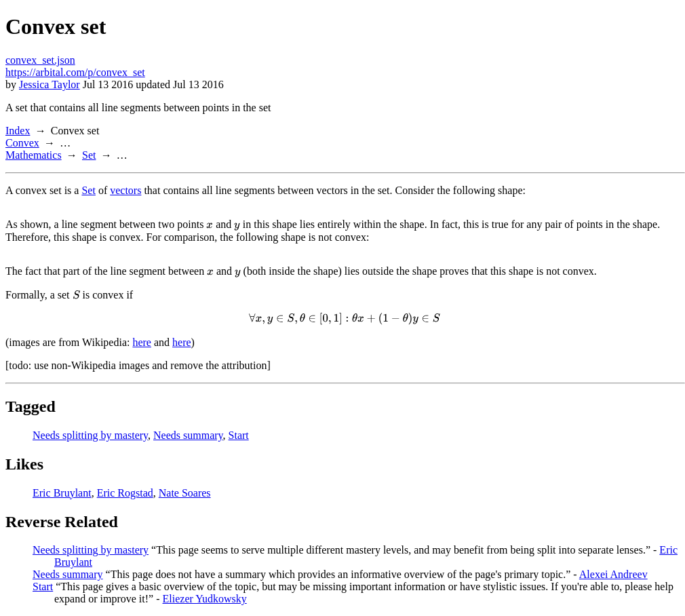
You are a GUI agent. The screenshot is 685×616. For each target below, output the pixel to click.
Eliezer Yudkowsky (205, 599)
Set (89, 155)
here (142, 342)
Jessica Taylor (50, 84)
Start (239, 435)
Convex (22, 143)
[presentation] (210, 225)
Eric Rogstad (125, 493)
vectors (125, 190)
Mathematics (34, 155)
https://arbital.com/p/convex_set (75, 72)
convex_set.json (40, 60)
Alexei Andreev (613, 574)
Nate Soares (185, 493)
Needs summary (188, 435)
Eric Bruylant (62, 493)
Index (18, 131)
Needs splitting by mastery (90, 435)
